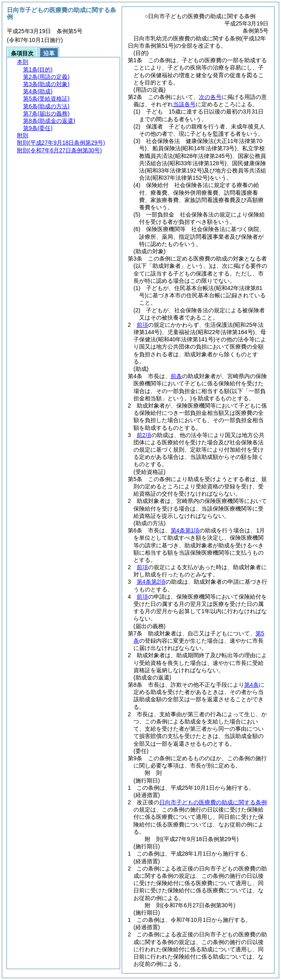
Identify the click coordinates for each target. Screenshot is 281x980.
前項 (142, 325)
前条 (176, 376)
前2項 (144, 435)
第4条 (251, 685)
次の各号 (210, 97)
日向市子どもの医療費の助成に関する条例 (213, 802)
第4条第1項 (185, 530)
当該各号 (184, 104)
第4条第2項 (151, 582)
